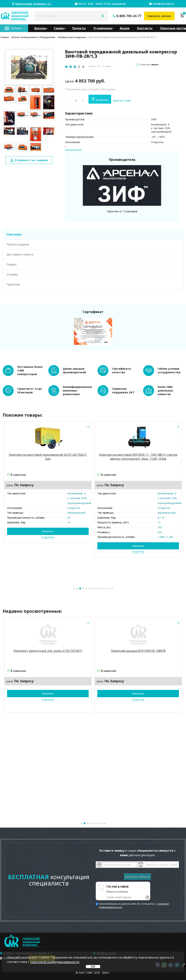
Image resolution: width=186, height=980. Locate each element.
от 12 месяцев (128, 211)
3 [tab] (80, 589)
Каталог (17, 28)
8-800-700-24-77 (129, 16)
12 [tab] (106, 589)
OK (93, 967)
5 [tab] (86, 589)
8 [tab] (95, 589)
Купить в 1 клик (122, 101)
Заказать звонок (159, 16)
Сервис (59, 28)
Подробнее (48, 537)
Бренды (40, 28)
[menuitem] (14, 28)
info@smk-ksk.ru (163, 4)
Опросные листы (173, 28)
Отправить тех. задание (29, 160)
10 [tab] (100, 589)
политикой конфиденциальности (55, 962)
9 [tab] (98, 589)
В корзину (100, 99)
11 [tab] (103, 589)
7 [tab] (92, 589)
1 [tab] (74, 589)
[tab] (93, 234)
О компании (103, 28)
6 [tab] (89, 589)
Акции (125, 28)
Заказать (48, 531)
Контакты (145, 28)
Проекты (79, 28)
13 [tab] (109, 589)
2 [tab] (77, 589)
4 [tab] (83, 589)
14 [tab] (112, 589)
